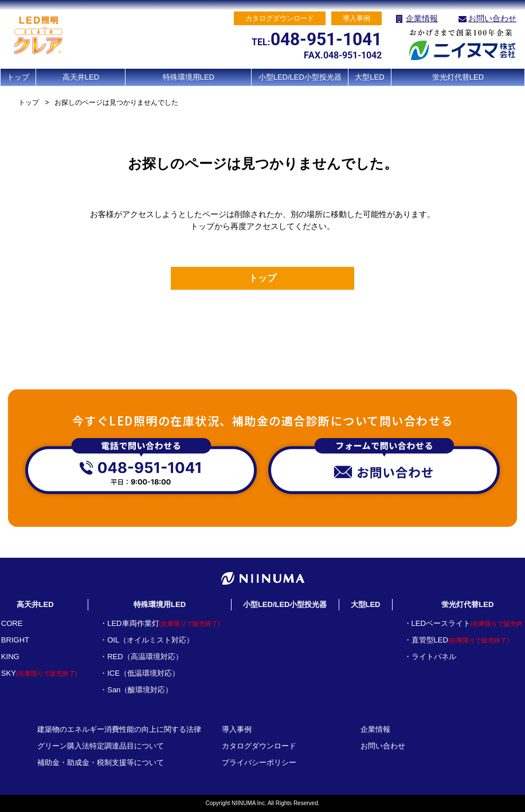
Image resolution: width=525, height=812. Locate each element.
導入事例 (237, 729)
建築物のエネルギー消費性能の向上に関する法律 (119, 729)
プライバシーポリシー (259, 762)
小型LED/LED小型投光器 (300, 77)
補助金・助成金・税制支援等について (101, 762)
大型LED (369, 77)
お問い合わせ (492, 18)
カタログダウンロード (259, 746)
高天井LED (81, 77)
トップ (18, 77)
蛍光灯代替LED (458, 77)
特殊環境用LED (189, 77)
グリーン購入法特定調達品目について (101, 746)
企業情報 (422, 18)
